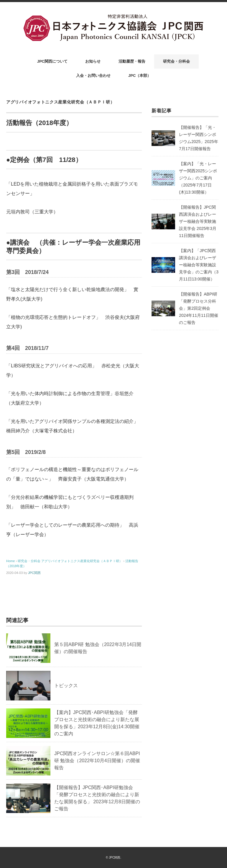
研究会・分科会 (176, 61)
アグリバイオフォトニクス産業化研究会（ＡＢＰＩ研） (60, 102)
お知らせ (93, 61)
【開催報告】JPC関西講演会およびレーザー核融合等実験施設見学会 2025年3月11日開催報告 (198, 221)
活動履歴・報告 (132, 61)
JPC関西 (34, 573)
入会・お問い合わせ (93, 76)
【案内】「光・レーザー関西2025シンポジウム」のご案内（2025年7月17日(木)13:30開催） (198, 178)
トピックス (66, 686)
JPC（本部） (140, 76)
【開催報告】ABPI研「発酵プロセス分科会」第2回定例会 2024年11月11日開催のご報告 (198, 308)
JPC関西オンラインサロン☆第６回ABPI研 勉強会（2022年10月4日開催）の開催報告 (97, 761)
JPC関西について (52, 61)
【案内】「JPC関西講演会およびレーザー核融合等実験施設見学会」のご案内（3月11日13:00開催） (199, 265)
